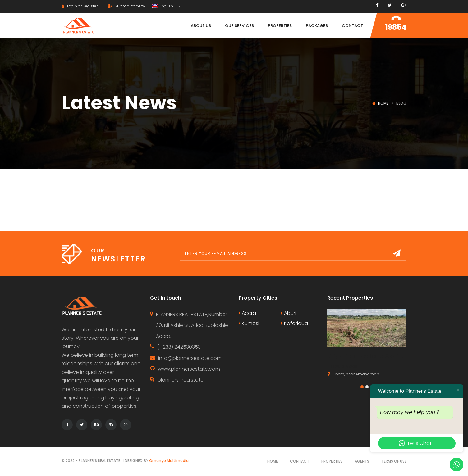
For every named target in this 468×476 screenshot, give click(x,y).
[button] (362, 387)
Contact (300, 461)
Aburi (289, 313)
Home (383, 103)
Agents (362, 461)
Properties (332, 461)
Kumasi (249, 323)
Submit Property (127, 6)
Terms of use (394, 461)
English (163, 6)
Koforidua (294, 323)
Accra (247, 313)
